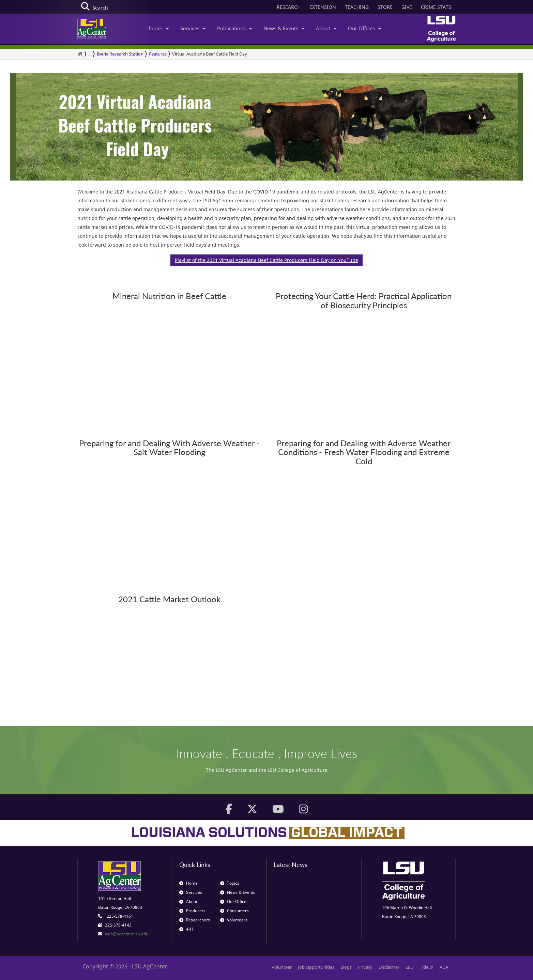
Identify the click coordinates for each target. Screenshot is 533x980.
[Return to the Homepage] (80, 54)
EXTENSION (323, 7)
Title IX (427, 967)
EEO (410, 967)
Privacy (365, 967)
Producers (192, 911)
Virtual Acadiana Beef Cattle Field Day (210, 54)
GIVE (407, 7)
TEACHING (357, 7)
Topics (158, 28)
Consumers (234, 911)
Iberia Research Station (120, 54)
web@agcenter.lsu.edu (127, 934)
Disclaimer (389, 967)
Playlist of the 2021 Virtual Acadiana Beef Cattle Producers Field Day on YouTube (266, 260)
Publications (234, 28)
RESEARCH (289, 7)
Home (188, 883)
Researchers (195, 920)
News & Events (284, 28)
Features (158, 54)
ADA (444, 967)
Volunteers (234, 920)
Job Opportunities (316, 967)
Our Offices (364, 28)
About (326, 28)
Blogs (346, 967)
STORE (385, 7)
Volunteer (282, 967)
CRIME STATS (436, 7)
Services (193, 28)
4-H (186, 929)
